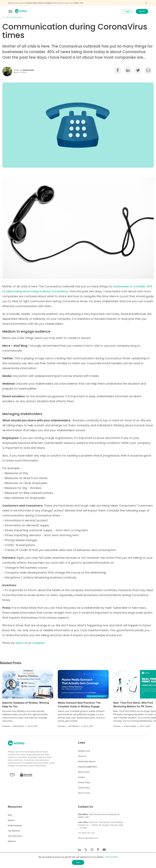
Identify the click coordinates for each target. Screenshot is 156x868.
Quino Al (21, 643)
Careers (81, 777)
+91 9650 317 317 (87, 833)
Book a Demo (84, 772)
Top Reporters (14, 831)
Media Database (15, 825)
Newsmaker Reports (87, 761)
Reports (11, 820)
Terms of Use (84, 793)
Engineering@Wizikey (87, 767)
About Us (82, 756)
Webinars (12, 841)
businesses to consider (129, 286)
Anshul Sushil (28, 70)
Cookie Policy (84, 788)
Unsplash (39, 643)
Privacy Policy (84, 782)
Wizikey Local (84, 751)
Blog (10, 815)
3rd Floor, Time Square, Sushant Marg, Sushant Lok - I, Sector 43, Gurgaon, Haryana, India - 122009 (101, 825)
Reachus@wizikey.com (88, 838)
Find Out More (111, 857)
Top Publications (15, 836)
